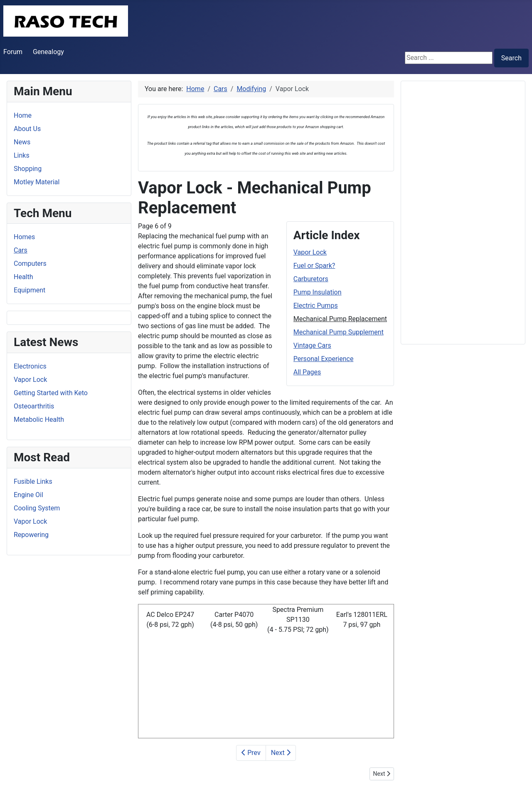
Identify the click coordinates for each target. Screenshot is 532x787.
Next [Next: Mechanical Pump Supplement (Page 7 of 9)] (281, 753)
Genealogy (48, 52)
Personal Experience (324, 359)
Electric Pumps (316, 306)
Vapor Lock (310, 252)
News (22, 142)
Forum (13, 52)
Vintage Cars (312, 345)
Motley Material (37, 182)
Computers (30, 264)
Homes (24, 237)
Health (23, 277)
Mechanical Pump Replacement (340, 319)
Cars (21, 250)
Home (23, 115)
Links (22, 155)
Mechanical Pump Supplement (339, 332)
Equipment (30, 290)
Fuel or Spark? (314, 266)
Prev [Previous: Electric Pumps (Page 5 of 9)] (251, 753)
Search (511, 58)
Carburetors (311, 279)
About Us (27, 129)
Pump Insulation (318, 292)
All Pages (307, 372)
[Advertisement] (463, 213)
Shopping (28, 169)
